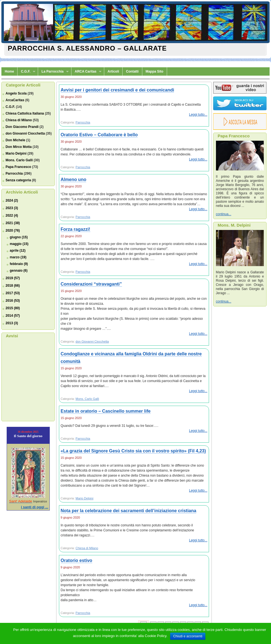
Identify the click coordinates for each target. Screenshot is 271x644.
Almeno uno (73, 179)
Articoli (113, 71)
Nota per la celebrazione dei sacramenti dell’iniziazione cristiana (128, 511)
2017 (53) (13, 293)
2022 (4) (12, 216)
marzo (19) (18, 257)
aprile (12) (18, 251)
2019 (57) (13, 278)
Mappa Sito (155, 71)
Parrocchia (14, 174)
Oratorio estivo (76, 560)
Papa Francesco (18, 167)
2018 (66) (13, 286)
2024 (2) (12, 200)
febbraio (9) (19, 264)
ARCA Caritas (86, 72)
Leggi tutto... (198, 115)
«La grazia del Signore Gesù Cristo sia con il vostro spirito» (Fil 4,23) (133, 451)
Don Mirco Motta (19, 147)
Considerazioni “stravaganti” (91, 284)
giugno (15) (19, 237)
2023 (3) (12, 208)
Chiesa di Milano (19, 120)
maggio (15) (19, 244)
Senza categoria (18, 180)
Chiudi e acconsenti (188, 636)
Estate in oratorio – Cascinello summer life (106, 411)
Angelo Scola (16, 93)
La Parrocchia (53, 72)
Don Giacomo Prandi (22, 127)
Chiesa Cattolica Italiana (25, 113)
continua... (224, 214)
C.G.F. (26, 72)
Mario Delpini (16, 153)
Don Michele (15, 140)
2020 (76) (13, 231)
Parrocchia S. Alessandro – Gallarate (87, 48)
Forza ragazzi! (75, 229)
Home (9, 71)
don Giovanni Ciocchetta (25, 133)
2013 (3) (12, 323)
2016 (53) (13, 301)
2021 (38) (13, 223)
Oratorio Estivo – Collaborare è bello (99, 135)
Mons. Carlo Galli (19, 160)
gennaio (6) (19, 271)
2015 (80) (13, 308)
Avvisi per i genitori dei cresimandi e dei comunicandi (117, 90)
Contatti (132, 71)
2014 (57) (13, 316)
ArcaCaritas (15, 100)
